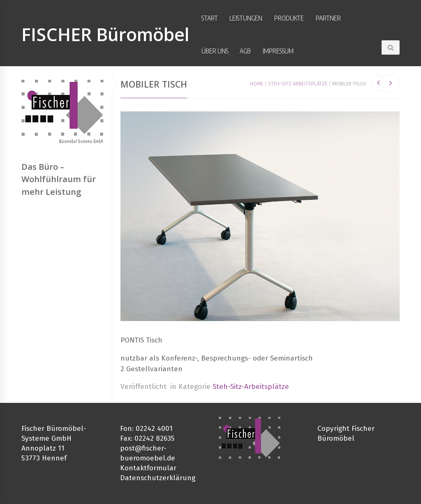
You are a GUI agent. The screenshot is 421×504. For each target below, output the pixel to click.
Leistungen (246, 18)
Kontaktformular (148, 468)
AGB (245, 51)
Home (257, 84)
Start (210, 18)
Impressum (278, 51)
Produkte (289, 18)
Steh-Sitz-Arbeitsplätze (298, 84)
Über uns (215, 51)
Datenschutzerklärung (158, 478)
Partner (328, 18)
